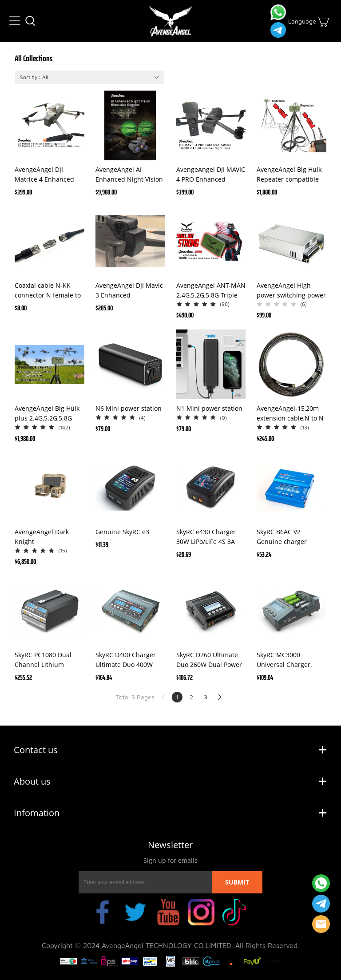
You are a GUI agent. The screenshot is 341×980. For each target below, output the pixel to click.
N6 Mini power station (129, 408)
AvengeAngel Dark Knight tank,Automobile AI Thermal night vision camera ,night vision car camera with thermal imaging (45, 537)
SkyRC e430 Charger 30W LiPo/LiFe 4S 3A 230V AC (206, 537)
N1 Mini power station (209, 408)
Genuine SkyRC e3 (122, 532)
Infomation (37, 813)
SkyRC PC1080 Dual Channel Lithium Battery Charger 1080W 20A (49, 660)
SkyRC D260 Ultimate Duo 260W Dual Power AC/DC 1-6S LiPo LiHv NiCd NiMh (209, 660)
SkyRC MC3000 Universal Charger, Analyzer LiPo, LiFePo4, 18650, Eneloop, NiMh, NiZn (290, 660)
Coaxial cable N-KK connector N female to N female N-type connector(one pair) (48, 291)
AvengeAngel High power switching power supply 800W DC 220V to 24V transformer (291, 291)
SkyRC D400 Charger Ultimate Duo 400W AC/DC (126, 660)
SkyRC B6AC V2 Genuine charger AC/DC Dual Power (284, 537)
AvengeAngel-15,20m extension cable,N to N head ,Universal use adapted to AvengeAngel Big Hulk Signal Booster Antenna (290, 414)
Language (302, 21)
